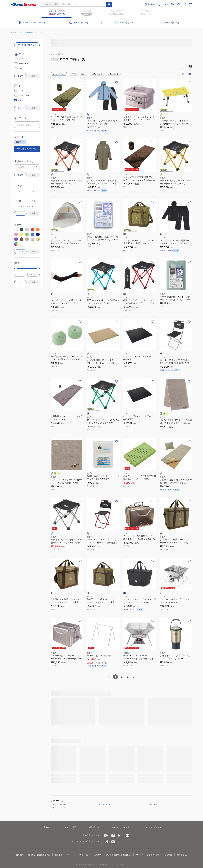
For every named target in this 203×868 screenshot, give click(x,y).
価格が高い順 (113, 74)
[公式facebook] (113, 836)
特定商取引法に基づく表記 (39, 855)
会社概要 (168, 855)
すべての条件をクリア (27, 45)
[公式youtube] (128, 836)
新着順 (84, 74)
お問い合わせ (94, 827)
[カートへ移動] (185, 4)
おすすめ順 (59, 74)
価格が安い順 (97, 74)
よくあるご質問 (70, 827)
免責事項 (59, 855)
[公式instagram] (120, 836)
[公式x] (106, 836)
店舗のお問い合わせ (121, 827)
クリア (20, 76)
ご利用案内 (46, 827)
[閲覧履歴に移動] (172, 4)
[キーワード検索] (109, 4)
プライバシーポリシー (78, 855)
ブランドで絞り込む (27, 149)
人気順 (73, 74)
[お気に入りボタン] (80, 82)
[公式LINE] (113, 842)
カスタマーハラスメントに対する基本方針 (112, 855)
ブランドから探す (26, 32)
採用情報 (182, 855)
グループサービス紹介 (152, 827)
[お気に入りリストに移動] (178, 4)
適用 (34, 76)
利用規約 (20, 855)
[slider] (16, 268)
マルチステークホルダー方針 (148, 855)
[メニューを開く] (191, 4)
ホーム (13, 32)
